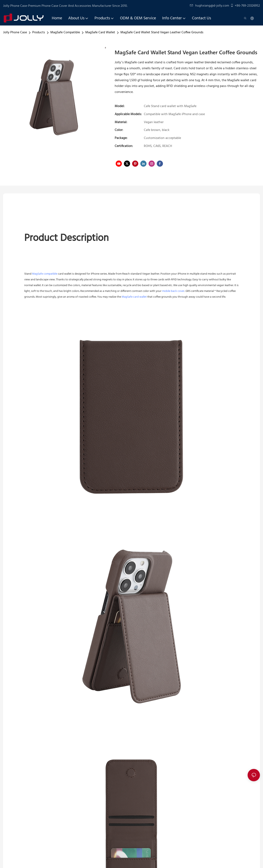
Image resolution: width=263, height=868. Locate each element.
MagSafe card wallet (134, 297)
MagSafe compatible (45, 274)
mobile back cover (173, 291)
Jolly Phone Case (15, 32)
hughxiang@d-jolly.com (209, 6)
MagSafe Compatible (65, 32)
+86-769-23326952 (245, 6)
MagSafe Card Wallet (100, 32)
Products (39, 32)
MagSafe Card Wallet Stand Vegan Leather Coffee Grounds (162, 32)
